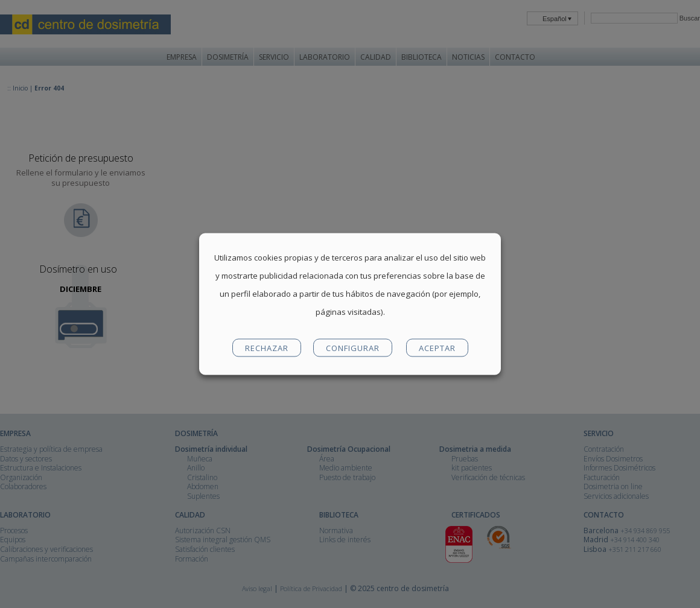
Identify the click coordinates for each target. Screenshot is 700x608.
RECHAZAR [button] (267, 348)
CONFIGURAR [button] (353, 348)
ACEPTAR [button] (437, 348)
